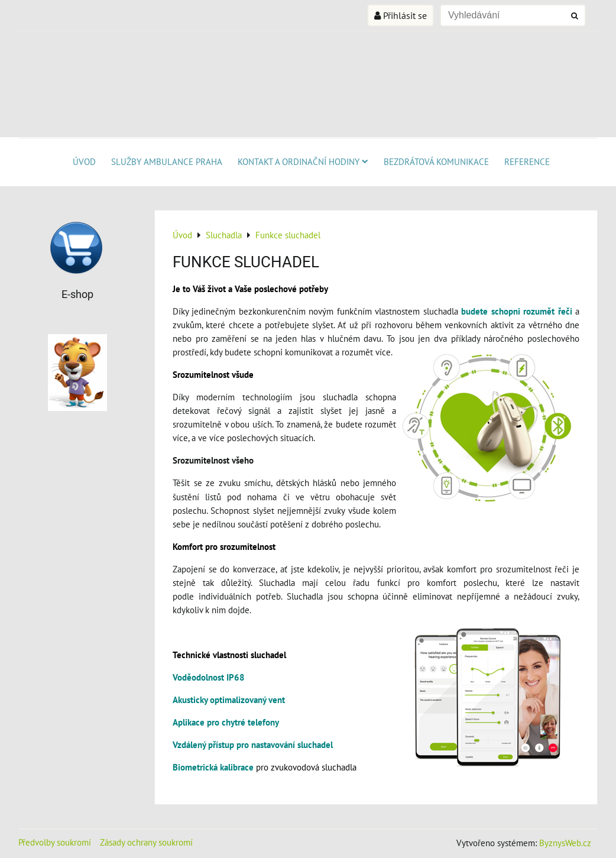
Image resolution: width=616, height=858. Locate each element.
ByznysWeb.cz (565, 843)
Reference (527, 161)
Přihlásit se (401, 15)
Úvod (84, 161)
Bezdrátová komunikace (436, 161)
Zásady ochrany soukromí (146, 842)
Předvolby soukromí (55, 842)
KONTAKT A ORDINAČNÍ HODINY (303, 161)
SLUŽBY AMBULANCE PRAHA (167, 161)
